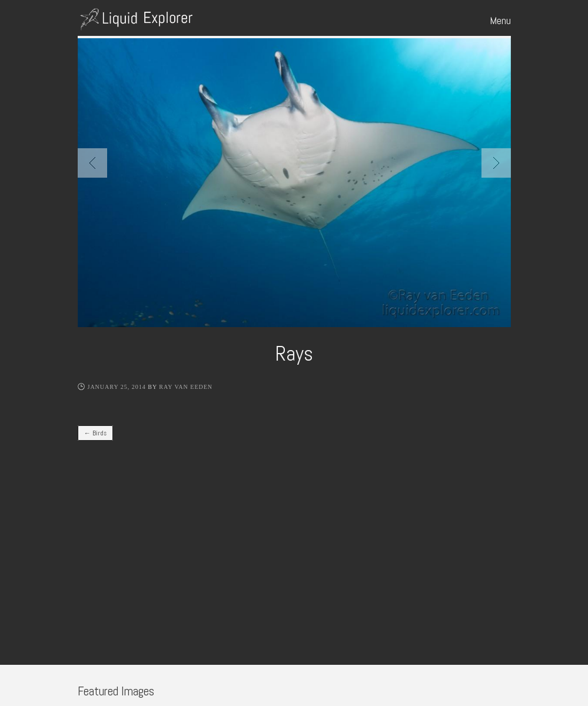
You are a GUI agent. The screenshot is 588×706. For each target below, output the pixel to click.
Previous (92, 163)
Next (496, 163)
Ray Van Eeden (186, 387)
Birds (95, 433)
